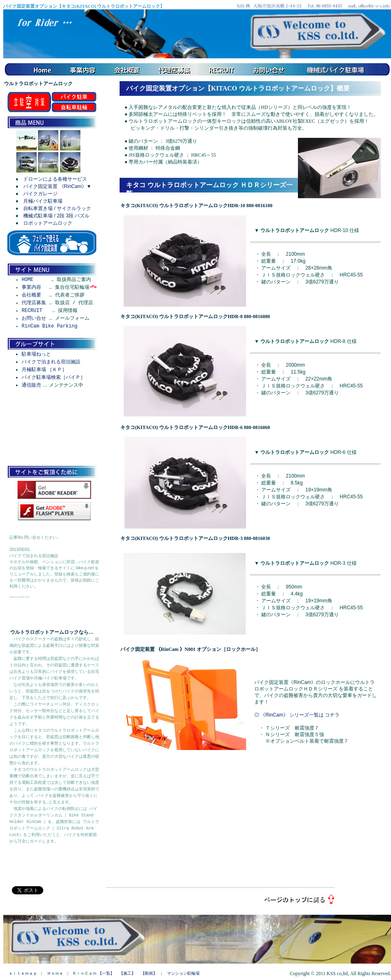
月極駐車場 (34, 369)
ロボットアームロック (48, 223)
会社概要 (31, 295)
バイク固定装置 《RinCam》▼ (57, 186)
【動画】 (149, 973)
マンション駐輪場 (183, 973)
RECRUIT (32, 311)
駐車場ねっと (36, 354)
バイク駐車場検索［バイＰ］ (53, 377)
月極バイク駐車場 (43, 201)
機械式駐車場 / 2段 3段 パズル (56, 216)
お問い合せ (34, 318)
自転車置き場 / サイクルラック (57, 208)
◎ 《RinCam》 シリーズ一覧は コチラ (297, 715)
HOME (28, 280)
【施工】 (127, 973)
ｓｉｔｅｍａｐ (23, 973)
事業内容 (31, 287)
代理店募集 (34, 303)
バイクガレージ (40, 194)
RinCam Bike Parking (50, 326)
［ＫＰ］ (57, 369)
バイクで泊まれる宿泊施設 (51, 362)
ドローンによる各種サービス (55, 179)
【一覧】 (106, 973)
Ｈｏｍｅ (55, 973)
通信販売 (31, 385)
